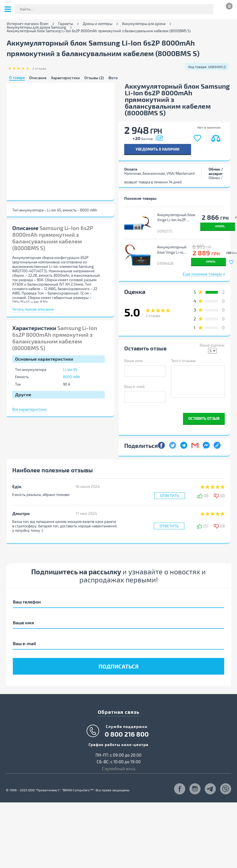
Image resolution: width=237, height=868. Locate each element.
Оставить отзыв (204, 413)
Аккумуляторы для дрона (144, 24)
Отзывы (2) (94, 78)
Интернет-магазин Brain (28, 24)
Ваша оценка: (212, 340)
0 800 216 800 (127, 729)
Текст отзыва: (184, 356)
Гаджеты (66, 24)
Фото (113, 78)
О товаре (17, 78)
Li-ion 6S (70, 370)
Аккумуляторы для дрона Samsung (36, 27)
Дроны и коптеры (97, 24)
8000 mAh (72, 377)
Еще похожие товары (202, 269)
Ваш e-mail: (135, 381)
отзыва (39, 68)
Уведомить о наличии (157, 149)
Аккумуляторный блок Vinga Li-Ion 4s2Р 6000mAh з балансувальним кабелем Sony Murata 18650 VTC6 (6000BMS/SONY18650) (176, 218)
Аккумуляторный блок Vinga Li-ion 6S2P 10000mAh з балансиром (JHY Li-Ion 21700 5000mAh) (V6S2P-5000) (171, 247)
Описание (38, 78)
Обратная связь (119, 707)
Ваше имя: (134, 356)
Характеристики (65, 78)
